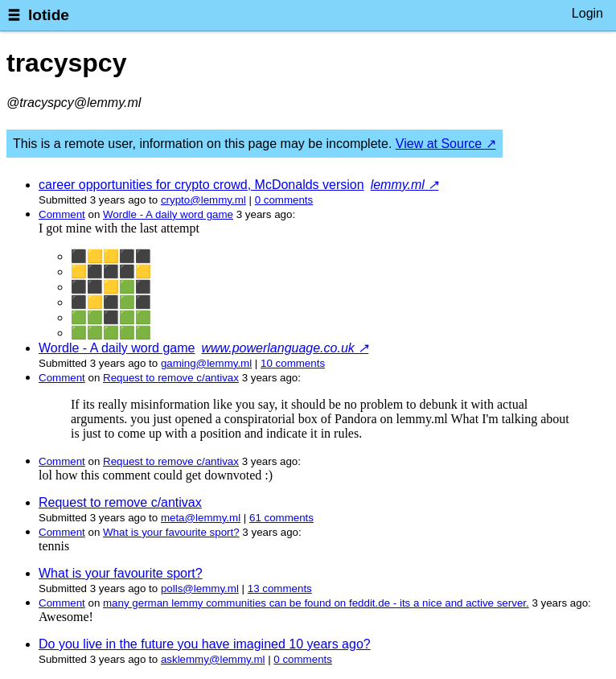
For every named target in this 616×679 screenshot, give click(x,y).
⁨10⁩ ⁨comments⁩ (293, 363)
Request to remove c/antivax (171, 378)
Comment (62, 214)
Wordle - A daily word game (168, 214)
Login (587, 13)
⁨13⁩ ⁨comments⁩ (280, 588)
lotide (49, 15)
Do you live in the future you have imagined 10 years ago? (205, 644)
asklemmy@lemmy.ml (213, 659)
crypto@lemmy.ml (203, 200)
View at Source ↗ (446, 144)
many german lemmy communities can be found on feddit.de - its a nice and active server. (316, 603)
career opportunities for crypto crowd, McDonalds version (201, 185)
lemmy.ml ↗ (405, 185)
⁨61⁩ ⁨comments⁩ (281, 518)
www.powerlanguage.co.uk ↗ (285, 348)
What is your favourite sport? (171, 532)
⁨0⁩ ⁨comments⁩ (284, 200)
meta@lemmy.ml (201, 518)
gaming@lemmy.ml (206, 363)
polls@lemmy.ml (200, 588)
